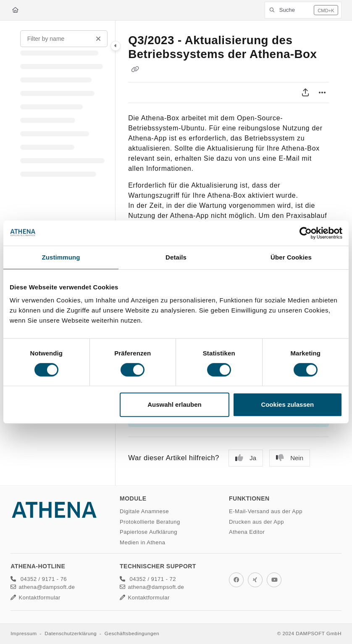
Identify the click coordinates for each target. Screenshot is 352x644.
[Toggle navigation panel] (116, 46)
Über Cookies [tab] (291, 257)
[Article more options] (322, 93)
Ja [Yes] (246, 458)
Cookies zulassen (287, 404)
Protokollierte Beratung (150, 522)
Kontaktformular (35, 598)
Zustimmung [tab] (61, 257)
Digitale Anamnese (144, 511)
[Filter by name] (64, 39)
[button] (303, 10)
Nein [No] (290, 458)
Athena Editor (247, 532)
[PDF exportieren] (305, 93)
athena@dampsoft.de (43, 587)
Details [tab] (176, 257)
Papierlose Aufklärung (148, 532)
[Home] (15, 10)
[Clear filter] (98, 39)
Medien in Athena (143, 542)
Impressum (24, 633)
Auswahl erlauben (174, 404)
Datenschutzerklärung (71, 633)
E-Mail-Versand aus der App (266, 511)
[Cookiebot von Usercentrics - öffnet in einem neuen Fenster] (306, 233)
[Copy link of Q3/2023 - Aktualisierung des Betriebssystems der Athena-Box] (135, 69)
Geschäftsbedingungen (132, 633)
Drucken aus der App (256, 522)
